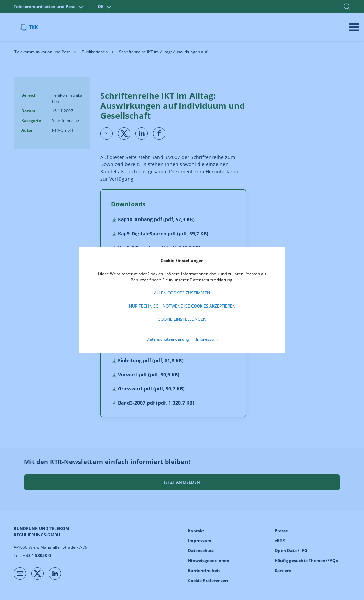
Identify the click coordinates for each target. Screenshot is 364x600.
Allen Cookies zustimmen (182, 293)
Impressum (207, 339)
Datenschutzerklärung (168, 339)
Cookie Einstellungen (182, 319)
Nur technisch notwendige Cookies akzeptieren (182, 306)
